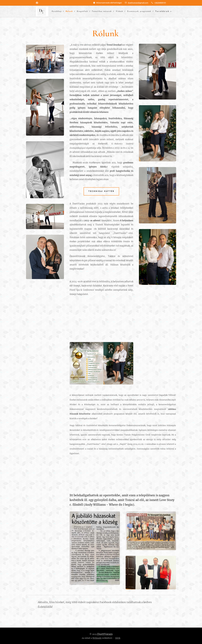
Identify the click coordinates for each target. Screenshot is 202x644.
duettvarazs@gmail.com (138, 3)
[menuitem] (64, 12)
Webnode (97, 638)
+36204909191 (160, 3)
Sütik (118, 638)
